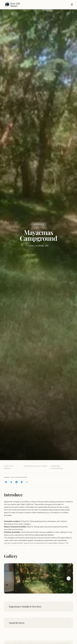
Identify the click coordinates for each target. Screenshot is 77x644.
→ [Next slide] (69, 578)
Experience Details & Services (25, 606)
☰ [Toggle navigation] (72, 5)
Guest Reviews (17, 623)
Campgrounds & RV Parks (36, 466)
